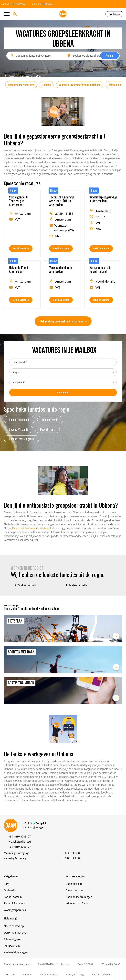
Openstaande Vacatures (21, 85)
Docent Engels (50, 420)
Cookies (27, 975)
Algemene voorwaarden (16, 964)
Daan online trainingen (79, 897)
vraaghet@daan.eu (20, 842)
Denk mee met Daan (16, 933)
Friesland (30, 528)
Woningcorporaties (15, 910)
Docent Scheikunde (20, 420)
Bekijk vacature (21, 249)
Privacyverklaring (75, 975)
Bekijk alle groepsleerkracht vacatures (64, 321)
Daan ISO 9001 (85, 964)
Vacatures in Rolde (76, 585)
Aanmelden (63, 392)
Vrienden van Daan (77, 904)
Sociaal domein (13, 897)
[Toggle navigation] (8, 14)
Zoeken (110, 56)
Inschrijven (114, 14)
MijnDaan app (12, 946)
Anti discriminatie (101, 975)
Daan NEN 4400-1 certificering (53, 964)
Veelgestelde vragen (16, 952)
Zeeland (45, 528)
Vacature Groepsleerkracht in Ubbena (80, 85)
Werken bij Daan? (111, 964)
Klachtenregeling (48, 975)
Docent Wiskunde (19, 429)
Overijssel (18, 528)
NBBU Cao (9, 975)
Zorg (7, 884)
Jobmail (47, 85)
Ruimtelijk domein (14, 904)
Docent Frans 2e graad (21, 439)
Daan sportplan (75, 890)
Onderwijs (10, 890)
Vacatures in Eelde (25, 585)
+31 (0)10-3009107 (20, 837)
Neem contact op (14, 926)
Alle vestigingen (13, 939)
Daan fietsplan (74, 884)
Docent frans (47, 429)
